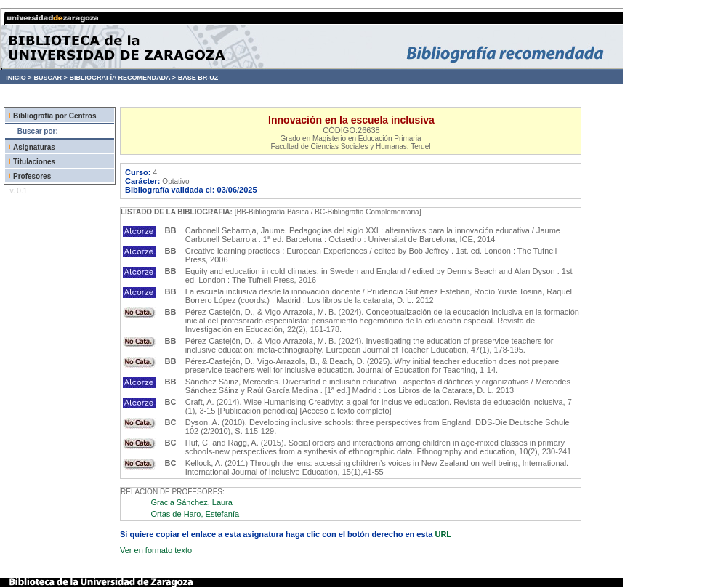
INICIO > (19, 78)
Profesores (32, 176)
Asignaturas (34, 147)
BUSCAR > (50, 78)
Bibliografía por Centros (55, 116)
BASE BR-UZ (198, 78)
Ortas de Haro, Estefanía (195, 514)
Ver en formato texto (156, 550)
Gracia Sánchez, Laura (191, 502)
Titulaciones (34, 162)
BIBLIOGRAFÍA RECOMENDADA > (122, 78)
